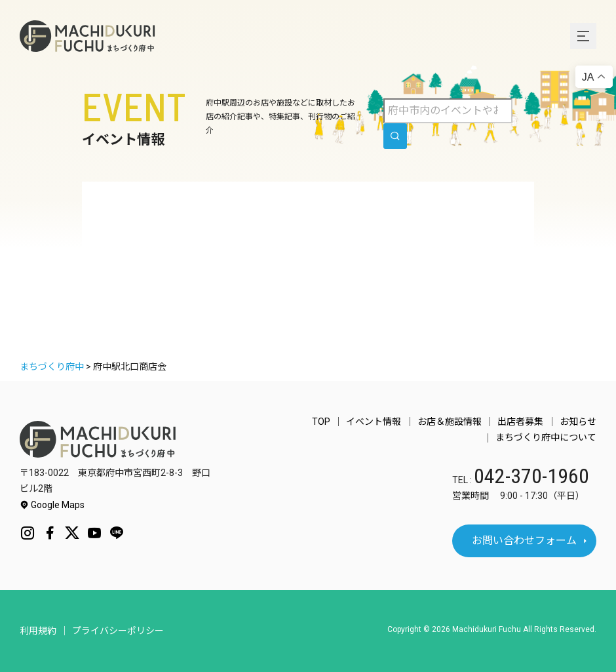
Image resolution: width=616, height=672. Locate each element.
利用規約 (38, 631)
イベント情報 (375, 422)
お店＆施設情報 (450, 422)
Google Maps (52, 505)
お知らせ (578, 422)
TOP (322, 422)
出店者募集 (521, 422)
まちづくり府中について (546, 438)
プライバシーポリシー (118, 631)
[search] (395, 136)
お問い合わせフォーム (524, 541)
